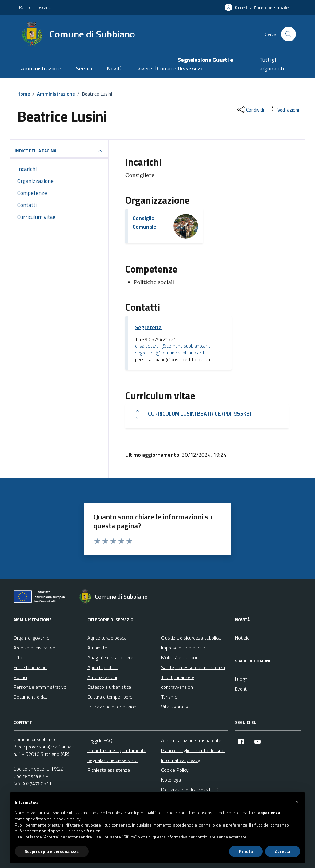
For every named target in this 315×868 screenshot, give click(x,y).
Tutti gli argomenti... (273, 64)
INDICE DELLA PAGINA (59, 151)
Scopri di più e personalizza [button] (52, 851)
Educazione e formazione (113, 707)
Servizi (84, 68)
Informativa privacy (181, 760)
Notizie (242, 638)
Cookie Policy (175, 770)
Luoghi (242, 679)
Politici (20, 677)
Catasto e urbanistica (109, 687)
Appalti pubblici (102, 667)
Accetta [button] (283, 851)
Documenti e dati (31, 697)
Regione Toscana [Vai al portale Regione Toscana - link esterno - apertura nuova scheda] (35, 7)
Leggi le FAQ (100, 740)
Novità (115, 68)
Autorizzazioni (102, 677)
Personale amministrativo (40, 687)
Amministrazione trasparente (191, 740)
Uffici (19, 657)
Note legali (172, 780)
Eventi (241, 689)
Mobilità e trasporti (181, 657)
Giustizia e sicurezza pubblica (191, 638)
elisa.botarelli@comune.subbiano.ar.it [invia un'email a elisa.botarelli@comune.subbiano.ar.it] (173, 346)
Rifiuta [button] (246, 851)
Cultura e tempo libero (110, 697)
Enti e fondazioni (30, 667)
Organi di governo (32, 638)
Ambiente (97, 648)
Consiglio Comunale (144, 222)
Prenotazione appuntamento (117, 750)
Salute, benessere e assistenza (193, 667)
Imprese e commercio (183, 648)
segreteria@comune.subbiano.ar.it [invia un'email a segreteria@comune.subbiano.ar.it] (170, 353)
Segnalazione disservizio (112, 760)
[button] (297, 802)
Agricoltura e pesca (107, 638)
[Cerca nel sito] (289, 34)
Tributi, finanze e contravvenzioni (178, 682)
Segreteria (148, 327)
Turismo (169, 697)
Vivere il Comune (157, 68)
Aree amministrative (34, 648)
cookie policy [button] (69, 819)
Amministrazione (41, 68)
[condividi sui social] (250, 110)
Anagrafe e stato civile (110, 657)
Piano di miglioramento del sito (193, 750)
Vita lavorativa (176, 707)
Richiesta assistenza (109, 770)
